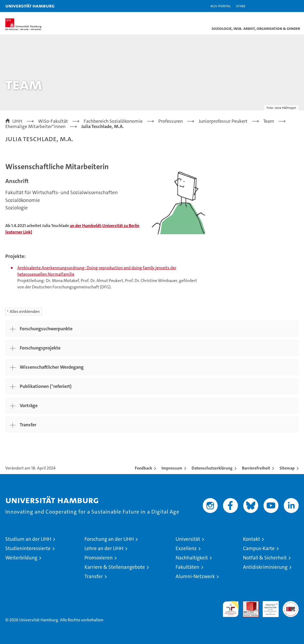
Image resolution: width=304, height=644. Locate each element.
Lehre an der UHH (104, 548)
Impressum (172, 468)
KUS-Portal (221, 6)
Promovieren (99, 558)
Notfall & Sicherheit (265, 558)
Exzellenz (186, 548)
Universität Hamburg (30, 6)
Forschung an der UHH (109, 539)
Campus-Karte (259, 548)
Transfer (94, 576)
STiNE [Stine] (241, 6)
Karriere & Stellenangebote (115, 567)
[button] (283, 6)
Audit (248, 604)
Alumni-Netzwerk (195, 576)
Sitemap (287, 468)
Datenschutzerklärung (212, 468)
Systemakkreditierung (291, 604)
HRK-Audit (268, 607)
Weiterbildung (21, 558)
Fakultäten (187, 567)
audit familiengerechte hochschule (231, 609)
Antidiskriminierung (265, 567)
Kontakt (252, 539)
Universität (188, 539)
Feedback (143, 468)
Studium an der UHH (28, 539)
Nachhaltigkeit (192, 558)
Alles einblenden (25, 311)
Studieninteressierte (28, 548)
